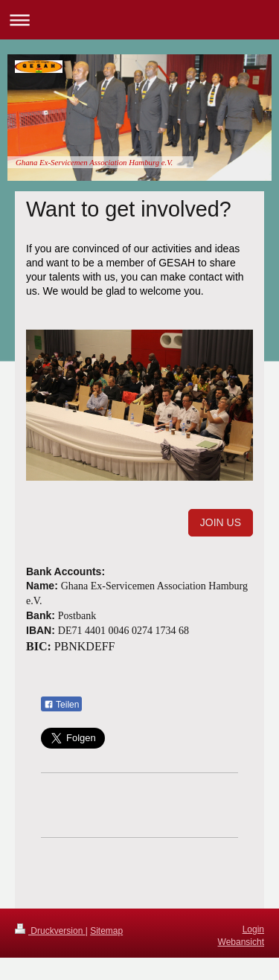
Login (253, 929)
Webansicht (241, 942)
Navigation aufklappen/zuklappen (139, 20)
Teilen (61, 705)
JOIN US (221, 522)
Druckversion (50, 931)
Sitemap (106, 931)
